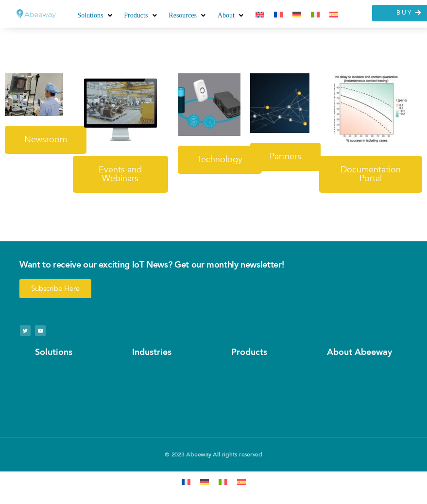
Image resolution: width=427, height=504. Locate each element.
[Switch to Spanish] (334, 15)
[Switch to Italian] (315, 15)
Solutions (54, 352)
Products (249, 352)
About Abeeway (359, 352)
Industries (152, 352)
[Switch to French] (278, 15)
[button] (96, 15)
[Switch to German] (297, 15)
